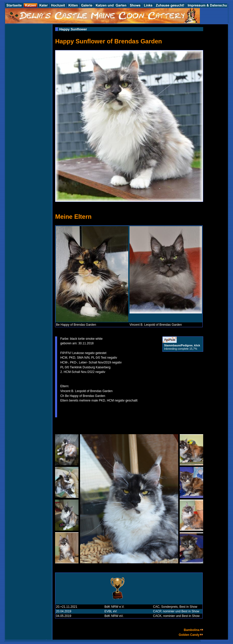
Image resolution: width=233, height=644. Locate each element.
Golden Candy (191, 635)
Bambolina (193, 630)
